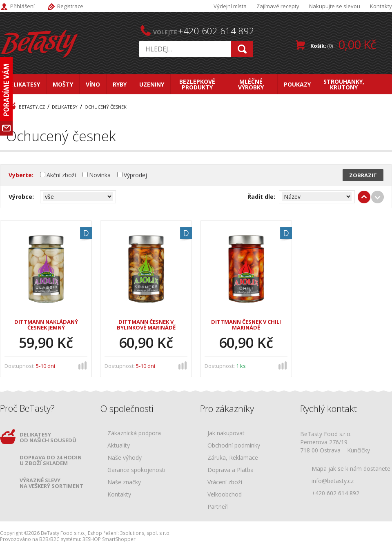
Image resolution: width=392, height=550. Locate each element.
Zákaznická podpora (134, 433)
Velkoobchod (225, 495)
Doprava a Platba (231, 470)
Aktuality (119, 446)
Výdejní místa (230, 6)
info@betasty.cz (333, 481)
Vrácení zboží (225, 482)
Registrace (70, 6)
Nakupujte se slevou (335, 6)
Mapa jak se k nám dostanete (351, 469)
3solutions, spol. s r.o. (145, 533)
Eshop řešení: (103, 533)
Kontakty (381, 6)
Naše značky (124, 482)
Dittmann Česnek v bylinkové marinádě (146, 325)
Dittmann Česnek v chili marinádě (246, 325)
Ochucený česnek (106, 107)
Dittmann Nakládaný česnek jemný (46, 325)
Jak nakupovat (226, 433)
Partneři (218, 507)
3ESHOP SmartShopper (109, 539)
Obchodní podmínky (234, 446)
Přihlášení (22, 6)
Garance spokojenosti (136, 470)
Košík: (343, 44)
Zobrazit (363, 175)
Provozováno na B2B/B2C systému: (41, 539)
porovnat (83, 365)
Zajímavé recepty (278, 6)
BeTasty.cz (32, 107)
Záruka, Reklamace (233, 458)
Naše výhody (125, 458)
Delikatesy (65, 107)
